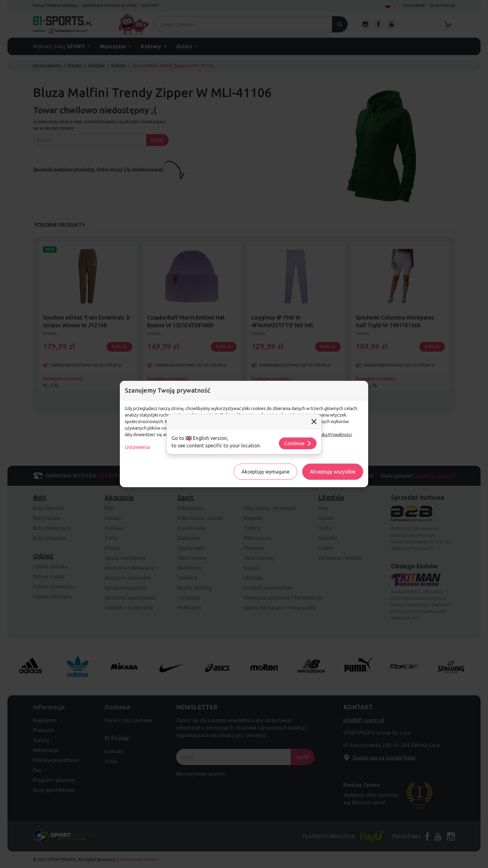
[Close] (314, 422)
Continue (298, 443)
